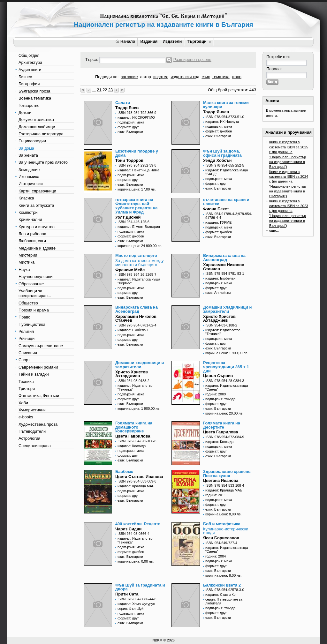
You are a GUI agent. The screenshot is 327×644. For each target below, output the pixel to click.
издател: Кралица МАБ (136, 486)
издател (161, 77)
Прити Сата (127, 594)
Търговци (199, 41)
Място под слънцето (136, 255)
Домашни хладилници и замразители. (140, 365)
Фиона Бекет (216, 209)
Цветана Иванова (221, 480)
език (205, 77)
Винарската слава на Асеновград (224, 258)
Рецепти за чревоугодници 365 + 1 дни (226, 367)
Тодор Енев (127, 108)
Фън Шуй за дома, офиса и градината (222, 153)
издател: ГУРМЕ (218, 222)
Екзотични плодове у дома (137, 153)
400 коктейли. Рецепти (138, 524)
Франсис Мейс (130, 270)
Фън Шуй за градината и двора (140, 587)
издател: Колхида (132, 446)
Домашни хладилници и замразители (227, 309)
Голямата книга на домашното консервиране (134, 427)
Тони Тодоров (129, 160)
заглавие (129, 77)
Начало (125, 41)
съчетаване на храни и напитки (226, 202)
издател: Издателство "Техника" (223, 332)
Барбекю (124, 472)
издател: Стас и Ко (221, 595)
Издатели (172, 41)
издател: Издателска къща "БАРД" (227, 172)
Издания (149, 41)
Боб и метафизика (222, 524)
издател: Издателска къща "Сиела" (227, 387)
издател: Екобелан (220, 278)
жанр (237, 77)
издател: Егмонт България (139, 227)
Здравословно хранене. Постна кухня (227, 474)
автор (146, 77)
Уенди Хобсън (217, 160)
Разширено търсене (192, 60)
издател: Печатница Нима (138, 170)
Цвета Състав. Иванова (139, 477)
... (94, 90)
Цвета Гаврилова (133, 436)
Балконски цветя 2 (222, 585)
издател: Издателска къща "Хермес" (139, 281)
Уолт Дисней (128, 217)
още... (274, 230)
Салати (123, 103)
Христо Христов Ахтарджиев (219, 318)
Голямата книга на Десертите (222, 425)
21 (99, 90)
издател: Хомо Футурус (136, 604)
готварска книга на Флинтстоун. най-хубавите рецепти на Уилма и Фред (136, 206)
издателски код (185, 77)
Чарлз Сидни (128, 529)
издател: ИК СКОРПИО (136, 117)
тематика (221, 77)
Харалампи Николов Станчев (224, 267)
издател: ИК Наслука (222, 122)
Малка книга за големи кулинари (226, 105)
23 (110, 90)
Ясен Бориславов (221, 538)
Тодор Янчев (216, 112)
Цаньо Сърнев (218, 376)
